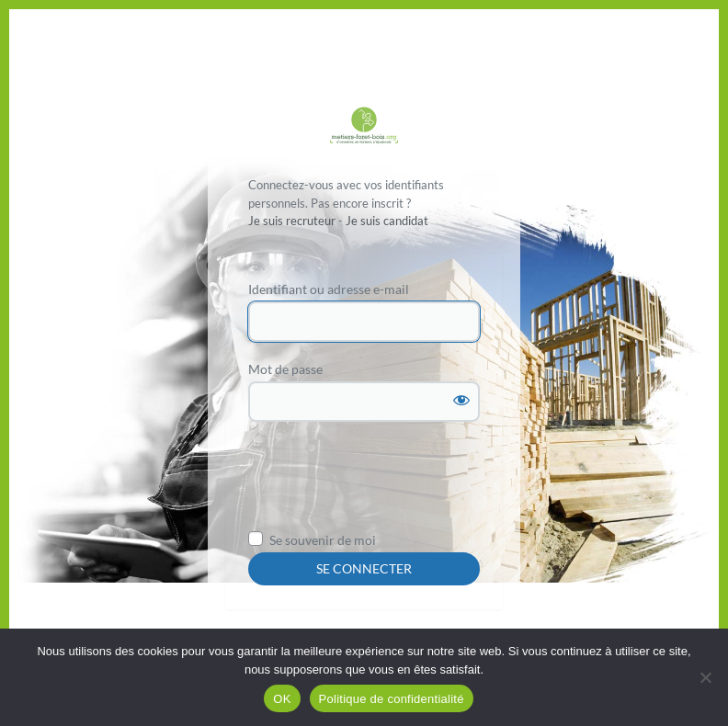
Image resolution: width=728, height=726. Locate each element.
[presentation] (388, 482)
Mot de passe (285, 369)
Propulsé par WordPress (364, 127)
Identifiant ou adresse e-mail (329, 289)
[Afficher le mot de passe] (461, 400)
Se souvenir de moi (323, 540)
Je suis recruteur (292, 221)
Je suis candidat (387, 221)
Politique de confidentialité (392, 699)
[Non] (705, 677)
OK (282, 699)
